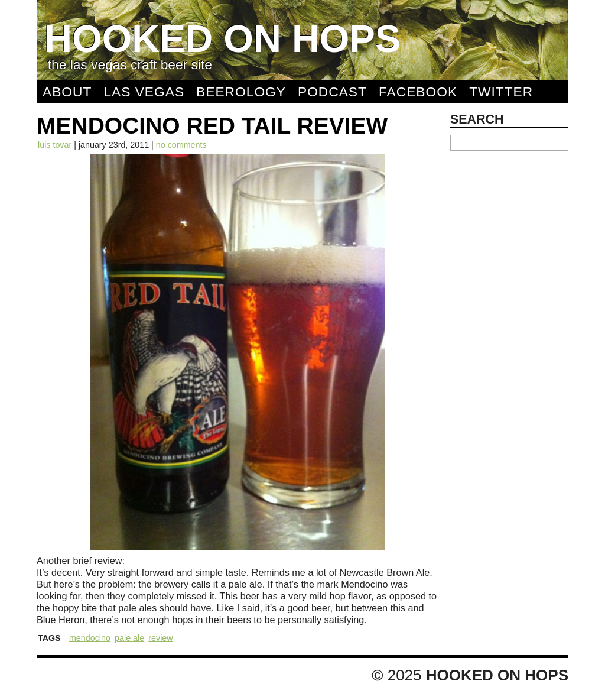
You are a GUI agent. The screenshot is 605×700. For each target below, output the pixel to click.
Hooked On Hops (222, 39)
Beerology (241, 92)
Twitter (501, 92)
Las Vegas (144, 92)
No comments (181, 145)
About (67, 92)
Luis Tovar (55, 145)
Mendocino (90, 638)
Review (160, 638)
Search (477, 119)
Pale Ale (129, 638)
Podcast (332, 92)
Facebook (418, 92)
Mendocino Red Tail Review (212, 126)
